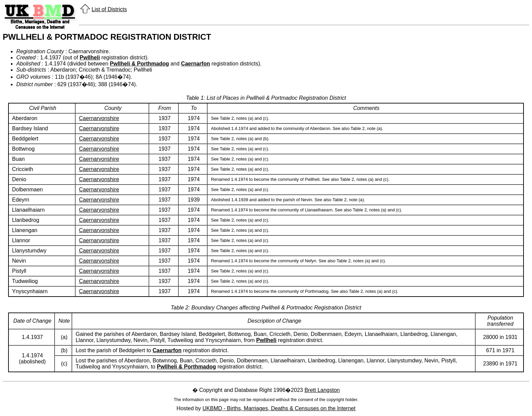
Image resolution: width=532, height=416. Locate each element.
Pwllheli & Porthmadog (139, 64)
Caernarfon (196, 64)
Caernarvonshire (99, 118)
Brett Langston (322, 390)
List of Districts (109, 9)
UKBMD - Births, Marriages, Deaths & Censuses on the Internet (279, 408)
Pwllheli (90, 58)
